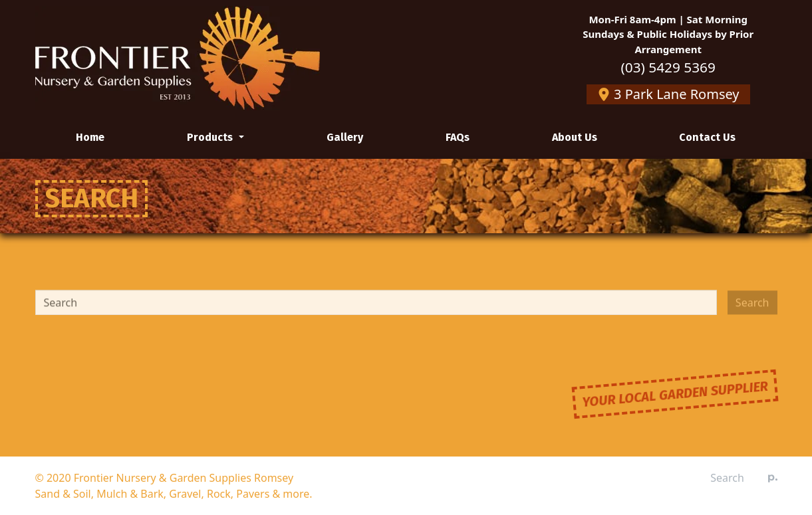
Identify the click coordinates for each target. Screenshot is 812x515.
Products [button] (211, 137)
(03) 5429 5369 (668, 67)
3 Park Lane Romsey (668, 94)
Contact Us (707, 137)
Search (727, 478)
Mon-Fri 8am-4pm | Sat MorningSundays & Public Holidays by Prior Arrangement (668, 34)
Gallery (345, 137)
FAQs (458, 137)
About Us (575, 137)
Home (90, 137)
